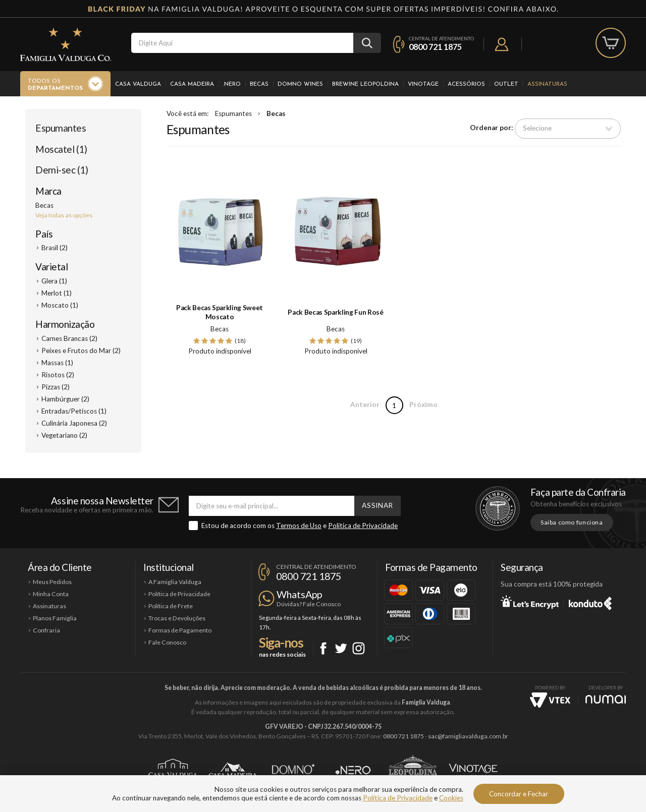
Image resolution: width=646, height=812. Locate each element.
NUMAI (606, 699)
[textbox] (242, 43)
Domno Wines (300, 84)
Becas (259, 84)
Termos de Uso (299, 526)
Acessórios (466, 84)
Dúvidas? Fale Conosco (309, 604)
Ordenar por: (492, 128)
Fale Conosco (167, 642)
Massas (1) (57, 363)
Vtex (550, 700)
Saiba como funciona (572, 522)
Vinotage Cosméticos (473, 770)
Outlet (506, 84)
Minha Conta (51, 594)
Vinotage (423, 84)
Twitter (341, 648)
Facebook (323, 648)
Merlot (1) (57, 293)
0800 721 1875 (435, 47)
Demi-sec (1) (62, 170)
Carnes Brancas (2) (69, 338)
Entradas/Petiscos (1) (74, 411)
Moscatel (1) (61, 149)
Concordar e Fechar (519, 794)
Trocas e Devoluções (177, 618)
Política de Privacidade (363, 526)
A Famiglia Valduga (175, 582)
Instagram (359, 648)
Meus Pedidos (52, 582)
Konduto (590, 602)
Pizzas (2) (56, 387)
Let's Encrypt (530, 602)
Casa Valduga (138, 84)
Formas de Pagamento (180, 630)
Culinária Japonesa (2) (74, 423)
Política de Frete (171, 606)
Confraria (46, 630)
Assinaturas (547, 84)
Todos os (55, 85)
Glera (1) (54, 281)
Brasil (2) (55, 248)
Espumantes (61, 128)
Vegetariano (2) (64, 435)
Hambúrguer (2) (65, 399)
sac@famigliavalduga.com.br (468, 736)
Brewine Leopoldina (365, 84)
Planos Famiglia (55, 618)
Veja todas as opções (64, 215)
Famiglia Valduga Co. (66, 44)
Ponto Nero (353, 770)
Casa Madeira (192, 84)
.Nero (232, 84)
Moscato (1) (60, 305)
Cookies (451, 798)
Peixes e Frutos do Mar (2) (81, 351)
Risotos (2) (58, 375)
